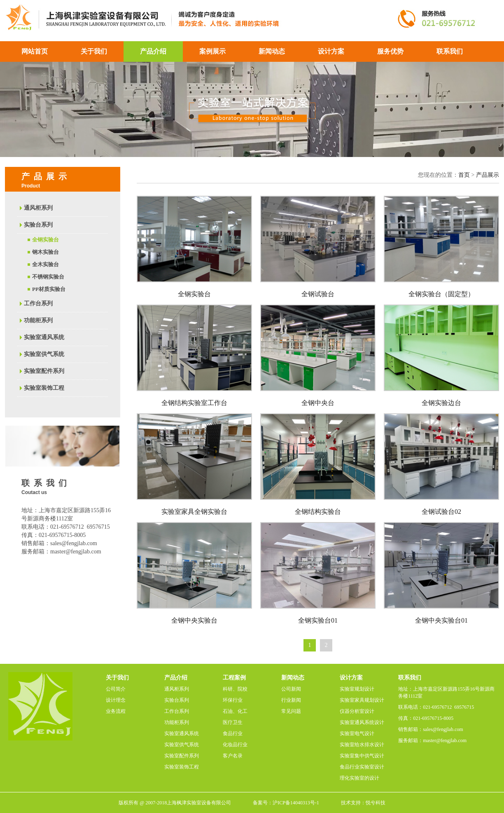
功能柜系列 (38, 320)
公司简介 (116, 689)
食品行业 (233, 733)
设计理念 (116, 700)
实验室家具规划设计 (362, 700)
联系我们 (450, 51)
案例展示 (212, 51)
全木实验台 (45, 264)
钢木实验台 (45, 252)
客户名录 (233, 756)
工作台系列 (38, 303)
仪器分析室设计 (357, 711)
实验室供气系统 (44, 354)
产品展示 (488, 175)
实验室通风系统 (44, 337)
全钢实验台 (45, 240)
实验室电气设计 (357, 733)
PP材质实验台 (49, 289)
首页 (464, 175)
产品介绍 (153, 51)
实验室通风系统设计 (362, 722)
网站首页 (35, 51)
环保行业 (233, 700)
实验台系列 (38, 225)
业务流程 (116, 711)
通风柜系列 (38, 208)
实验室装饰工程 (44, 388)
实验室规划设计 (357, 689)
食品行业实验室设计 (362, 767)
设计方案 (331, 51)
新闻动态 (272, 51)
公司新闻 (291, 689)
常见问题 (291, 711)
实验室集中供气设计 (362, 756)
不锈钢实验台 (48, 277)
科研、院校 (235, 689)
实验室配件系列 (44, 371)
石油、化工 (235, 711)
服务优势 (390, 51)
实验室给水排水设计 (362, 745)
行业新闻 (291, 700)
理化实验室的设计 (359, 778)
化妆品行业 (235, 745)
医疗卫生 (233, 722)
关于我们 (94, 51)
